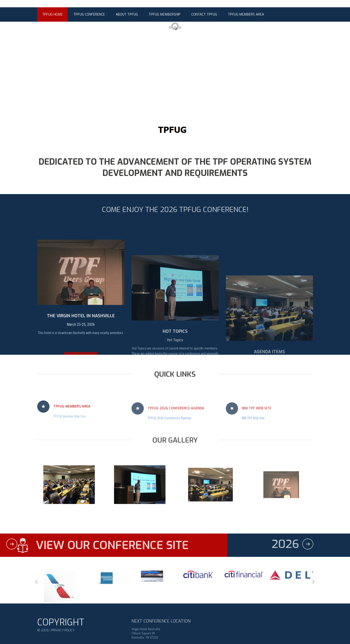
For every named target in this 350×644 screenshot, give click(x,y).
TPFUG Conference (89, 14)
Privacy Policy (63, 639)
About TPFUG (127, 14)
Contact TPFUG (204, 14)
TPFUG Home (52, 14)
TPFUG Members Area (246, 14)
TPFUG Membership (165, 14)
